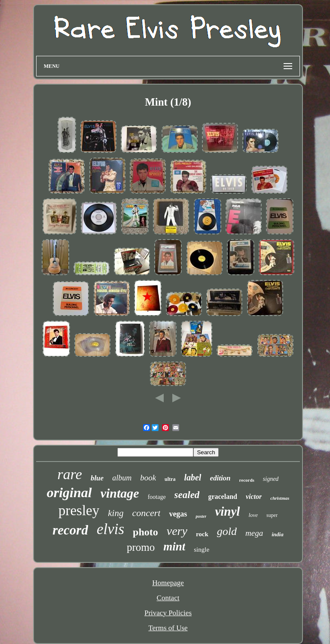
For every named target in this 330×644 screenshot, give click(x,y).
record (70, 530)
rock (202, 534)
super (272, 515)
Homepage (168, 583)
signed (271, 479)
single (202, 550)
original (69, 492)
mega (254, 533)
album (122, 478)
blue (97, 478)
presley (79, 510)
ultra (170, 479)
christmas (280, 498)
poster (201, 516)
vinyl (227, 511)
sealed (187, 495)
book (148, 478)
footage (157, 497)
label (192, 477)
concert (146, 513)
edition (220, 478)
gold (227, 531)
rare (70, 474)
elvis (110, 529)
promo (141, 547)
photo (145, 532)
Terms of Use (168, 628)
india (277, 534)
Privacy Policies (168, 613)
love (253, 515)
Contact (168, 598)
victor (254, 497)
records (247, 480)
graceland (223, 497)
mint (174, 547)
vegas (178, 514)
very (177, 531)
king (116, 513)
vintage (120, 493)
